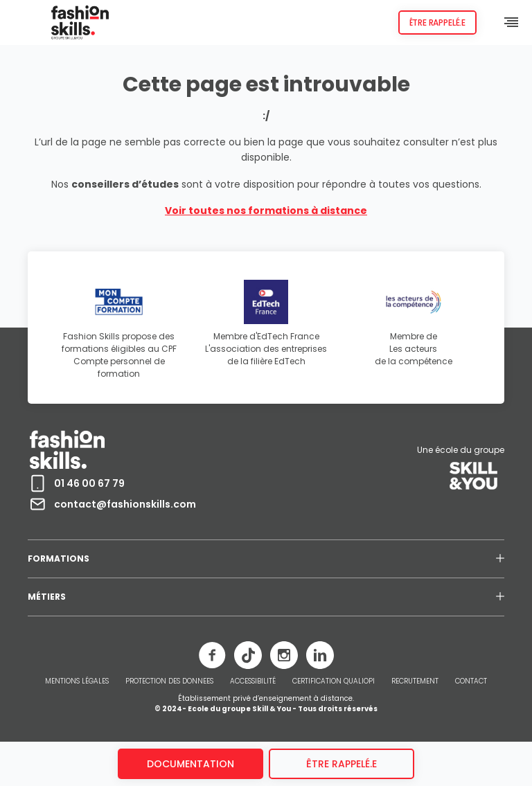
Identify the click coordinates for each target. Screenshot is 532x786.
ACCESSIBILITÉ (253, 681)
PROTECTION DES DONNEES (169, 681)
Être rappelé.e (437, 23)
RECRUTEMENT (415, 681)
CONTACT (471, 681)
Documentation (190, 764)
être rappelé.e (342, 764)
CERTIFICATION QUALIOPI (334, 681)
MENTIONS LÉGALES (77, 681)
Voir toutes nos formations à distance (266, 211)
